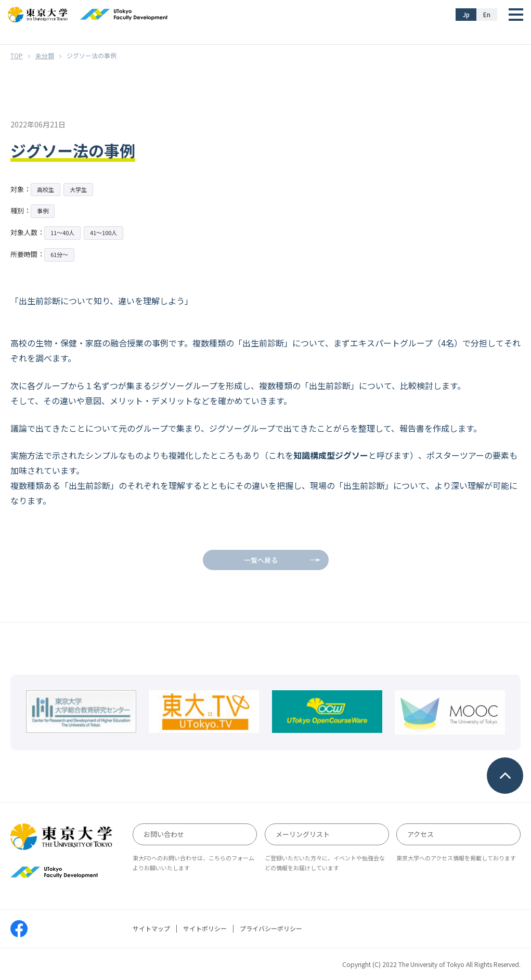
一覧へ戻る (261, 560)
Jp (466, 14)
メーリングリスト (303, 834)
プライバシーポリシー (271, 929)
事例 (43, 211)
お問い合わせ (164, 834)
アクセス (420, 834)
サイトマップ (151, 929)
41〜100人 (103, 233)
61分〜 (59, 254)
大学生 (78, 189)
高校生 (46, 189)
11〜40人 (62, 233)
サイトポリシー (205, 929)
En (487, 14)
